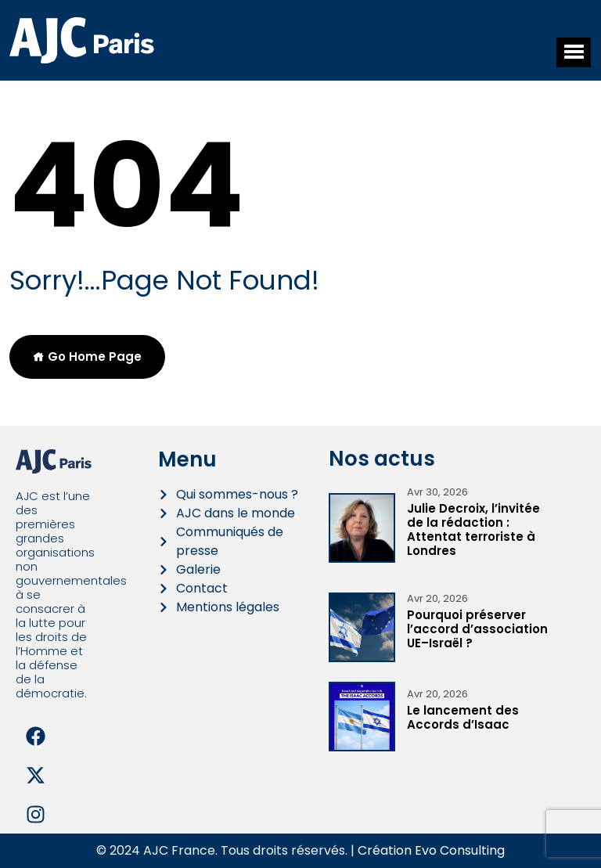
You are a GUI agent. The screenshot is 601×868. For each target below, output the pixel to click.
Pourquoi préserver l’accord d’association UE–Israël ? (477, 629)
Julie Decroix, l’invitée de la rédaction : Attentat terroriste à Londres (473, 529)
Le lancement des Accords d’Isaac (463, 717)
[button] (574, 52)
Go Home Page (87, 357)
